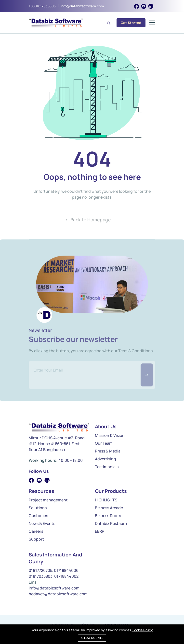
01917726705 (40, 570)
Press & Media (108, 451)
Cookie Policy (142, 630)
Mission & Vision (110, 435)
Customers (39, 516)
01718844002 (66, 576)
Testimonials (107, 467)
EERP (100, 531)
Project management (48, 500)
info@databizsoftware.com (82, 6)
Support (36, 539)
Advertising (105, 459)
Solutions (38, 508)
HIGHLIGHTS (106, 500)
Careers (36, 531)
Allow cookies (92, 638)
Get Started (131, 23)
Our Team (104, 443)
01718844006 (66, 570)
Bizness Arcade (109, 508)
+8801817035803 (42, 6)
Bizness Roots (108, 516)
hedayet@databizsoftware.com (58, 594)
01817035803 (41, 576)
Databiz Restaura (111, 523)
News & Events (42, 523)
